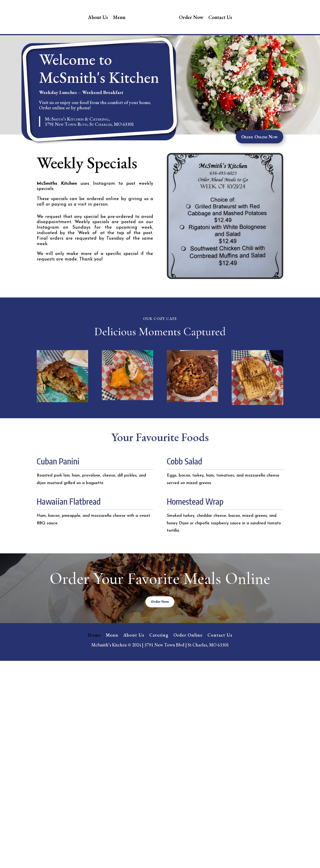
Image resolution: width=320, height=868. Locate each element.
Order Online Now (260, 169)
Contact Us (220, 17)
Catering (159, 667)
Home (94, 667)
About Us (98, 17)
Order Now (191, 17)
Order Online (188, 667)
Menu (119, 17)
